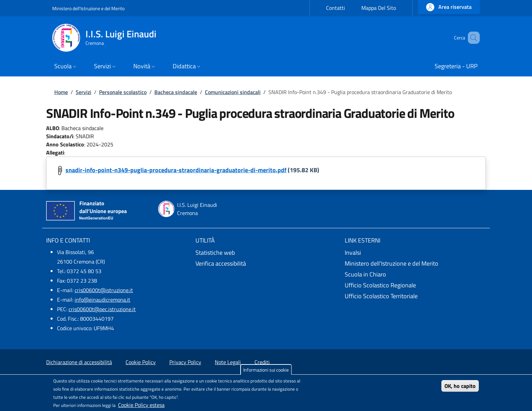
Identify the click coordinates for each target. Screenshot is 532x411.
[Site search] (472, 38)
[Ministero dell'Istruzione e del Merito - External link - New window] (415, 264)
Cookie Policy (141, 362)
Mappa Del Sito (379, 8)
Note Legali (228, 362)
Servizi (83, 92)
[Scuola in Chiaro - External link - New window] (415, 274)
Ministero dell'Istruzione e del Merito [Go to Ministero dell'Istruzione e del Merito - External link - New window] (88, 8)
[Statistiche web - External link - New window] (266, 253)
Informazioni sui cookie (266, 370)
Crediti (262, 362)
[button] (449, 7)
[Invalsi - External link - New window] (415, 253)
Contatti (336, 8)
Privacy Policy (185, 362)
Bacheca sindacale (176, 92)
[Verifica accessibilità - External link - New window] (266, 264)
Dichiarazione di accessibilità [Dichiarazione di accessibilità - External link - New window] (79, 362)
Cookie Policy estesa (141, 405)
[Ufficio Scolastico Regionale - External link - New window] (415, 285)
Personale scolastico (123, 92)
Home (61, 92)
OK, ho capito (460, 386)
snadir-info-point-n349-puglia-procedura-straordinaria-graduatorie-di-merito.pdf (176, 170)
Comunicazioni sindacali (233, 92)
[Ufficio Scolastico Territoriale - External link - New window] (415, 296)
